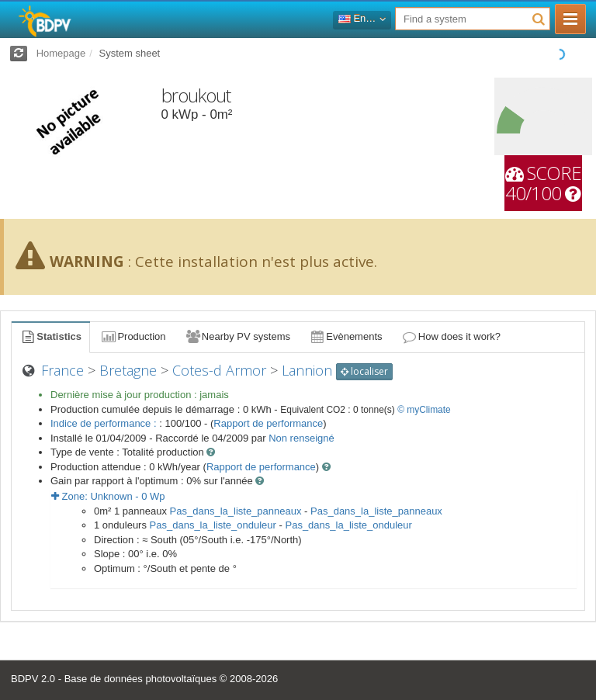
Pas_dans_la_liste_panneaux (236, 511)
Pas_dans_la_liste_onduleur (213, 525)
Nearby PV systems (237, 336)
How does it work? (451, 336)
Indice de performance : (105, 423)
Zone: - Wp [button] (108, 496)
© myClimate (424, 410)
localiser (364, 371)
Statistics (50, 336)
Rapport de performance (268, 423)
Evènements (346, 336)
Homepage (61, 53)
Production (133, 336)
